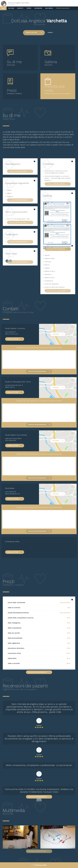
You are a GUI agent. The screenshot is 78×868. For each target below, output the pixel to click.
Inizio (3, 8)
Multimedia (49, 8)
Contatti (20, 8)
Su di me (11, 8)
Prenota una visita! (63, 8)
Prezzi (29, 8)
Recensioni (38, 8)
